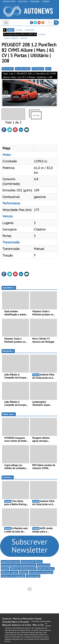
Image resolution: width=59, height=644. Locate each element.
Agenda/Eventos (10, 562)
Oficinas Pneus (46, 569)
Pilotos (24, 572)
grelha (11, 30)
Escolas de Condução (41, 572)
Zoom (48, 69)
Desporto (8, 351)
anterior (42, 34)
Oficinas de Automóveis (23, 569)
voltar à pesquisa (11, 38)
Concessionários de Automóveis (18, 565)
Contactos (7, 619)
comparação (30, 30)
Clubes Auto (33, 576)
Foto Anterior (8, 69)
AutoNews (9, 288)
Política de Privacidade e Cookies (27, 619)
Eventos (8, 477)
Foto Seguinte (38, 69)
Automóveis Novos (32, 562)
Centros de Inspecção (13, 576)
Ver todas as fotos (23, 69)
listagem (19, 30)
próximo (24, 38)
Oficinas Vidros (10, 572)
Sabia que (9, 414)
